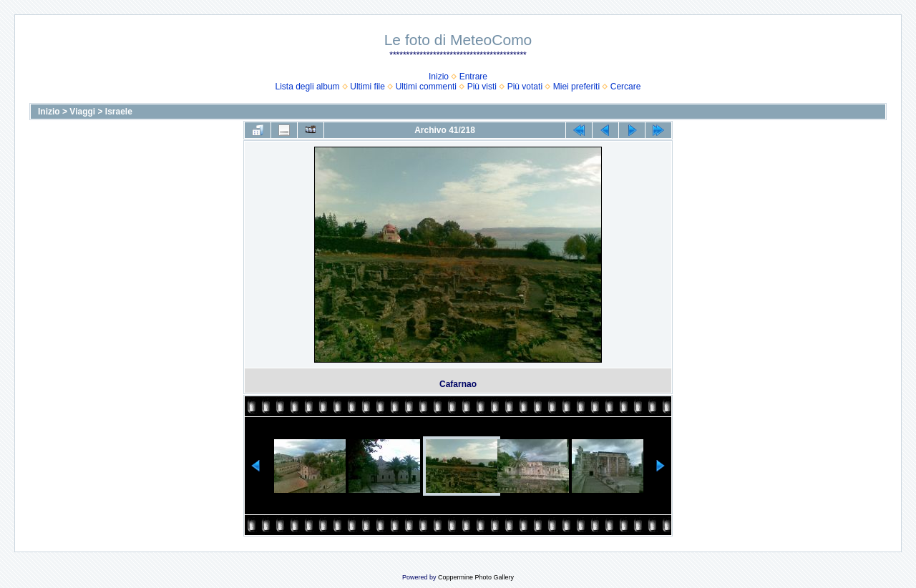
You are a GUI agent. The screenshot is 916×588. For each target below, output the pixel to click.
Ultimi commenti (426, 87)
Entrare (473, 77)
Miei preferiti (576, 87)
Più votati (525, 87)
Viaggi (82, 112)
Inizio (439, 77)
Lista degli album (308, 87)
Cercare (626, 87)
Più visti (482, 87)
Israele (119, 112)
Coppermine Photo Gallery (476, 577)
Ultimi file (367, 87)
